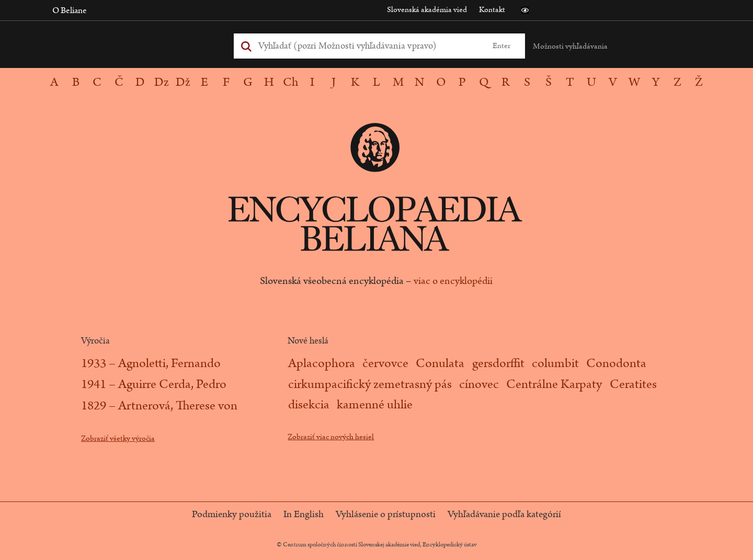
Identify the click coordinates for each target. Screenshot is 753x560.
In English (304, 515)
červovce (385, 363)
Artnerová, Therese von (178, 406)
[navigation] (376, 82)
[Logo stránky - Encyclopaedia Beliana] (376, 215)
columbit (555, 363)
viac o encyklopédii (453, 281)
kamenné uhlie (375, 405)
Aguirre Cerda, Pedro (172, 384)
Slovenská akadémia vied (427, 10)
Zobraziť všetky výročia (118, 438)
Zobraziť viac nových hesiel (331, 437)
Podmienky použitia (232, 515)
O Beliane (70, 10)
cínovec (479, 384)
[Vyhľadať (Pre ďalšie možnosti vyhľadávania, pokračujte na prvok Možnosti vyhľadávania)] (368, 46)
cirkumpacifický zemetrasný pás (370, 384)
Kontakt (492, 10)
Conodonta (616, 363)
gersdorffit (498, 363)
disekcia (309, 405)
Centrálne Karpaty (554, 384)
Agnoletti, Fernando (169, 363)
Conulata (440, 363)
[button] (525, 10)
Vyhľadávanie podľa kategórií (504, 515)
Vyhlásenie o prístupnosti (386, 515)
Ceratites (633, 384)
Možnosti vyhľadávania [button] (570, 46)
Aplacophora (322, 363)
